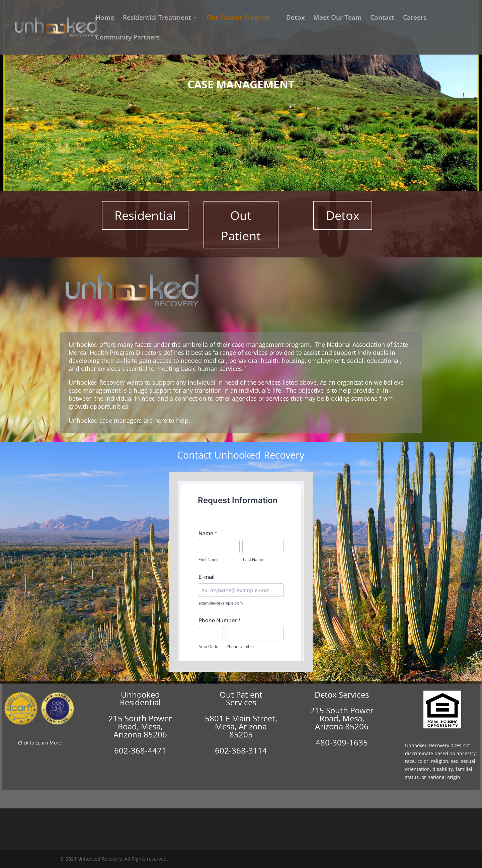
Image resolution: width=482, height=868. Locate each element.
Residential (145, 215)
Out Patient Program (239, 18)
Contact (382, 18)
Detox (295, 18)
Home (105, 18)
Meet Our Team (337, 18)
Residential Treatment (157, 18)
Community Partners (128, 38)
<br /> (241, 571)
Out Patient (241, 226)
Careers (415, 18)
